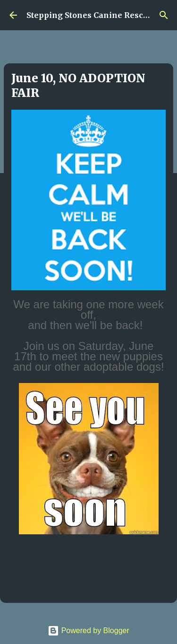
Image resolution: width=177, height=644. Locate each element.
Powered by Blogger (88, 631)
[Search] (164, 15)
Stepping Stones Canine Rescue (89, 15)
